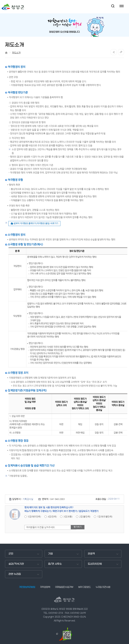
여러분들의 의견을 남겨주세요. (41, 527)
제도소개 (16, 53)
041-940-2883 (57, 499)
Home (6, 53)
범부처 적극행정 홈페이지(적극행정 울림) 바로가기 (36, 223)
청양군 (13, 7)
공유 (114, 52)
